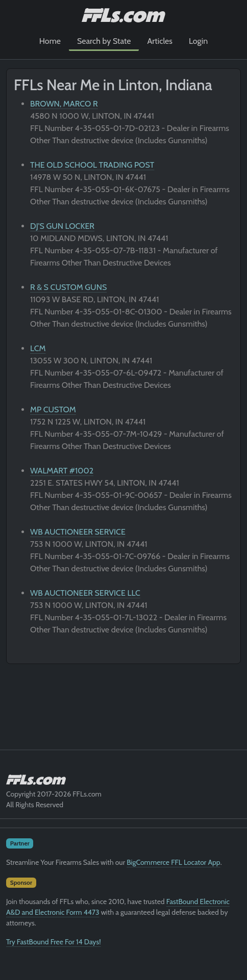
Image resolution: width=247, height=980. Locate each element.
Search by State (104, 41)
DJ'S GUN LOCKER (62, 226)
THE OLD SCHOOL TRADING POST (92, 165)
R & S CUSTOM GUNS (68, 287)
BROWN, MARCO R (64, 104)
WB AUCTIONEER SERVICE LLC (85, 593)
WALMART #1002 (62, 471)
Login (198, 41)
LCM (38, 348)
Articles (159, 41)
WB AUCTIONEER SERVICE (78, 532)
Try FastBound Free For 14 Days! (54, 942)
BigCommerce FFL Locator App (173, 862)
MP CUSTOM (53, 409)
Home (50, 41)
